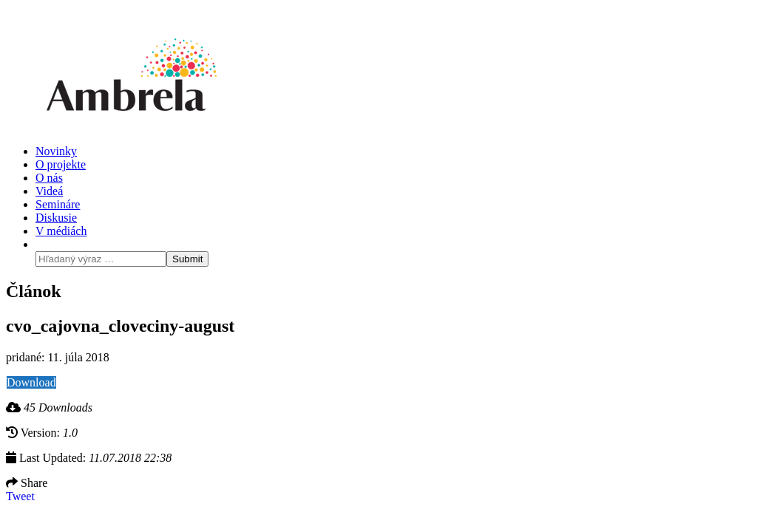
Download (31, 382)
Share (27, 483)
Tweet (20, 496)
